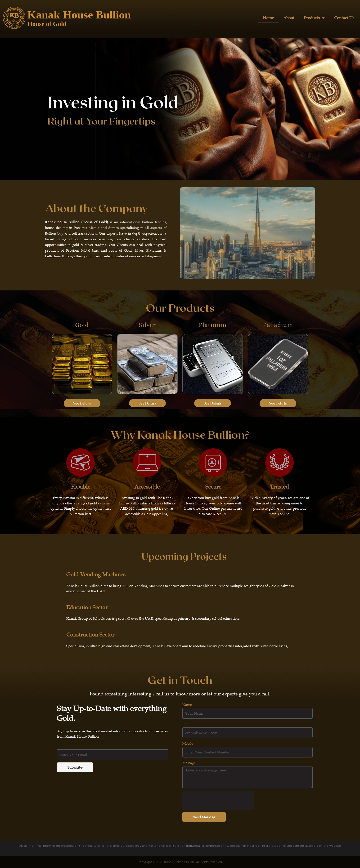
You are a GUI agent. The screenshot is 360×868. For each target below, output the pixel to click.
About (289, 18)
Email (187, 724)
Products (314, 18)
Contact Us (344, 18)
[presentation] (218, 801)
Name (187, 704)
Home (268, 18)
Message (189, 763)
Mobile (188, 743)
